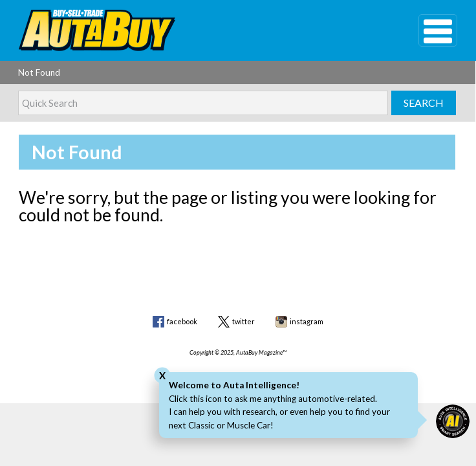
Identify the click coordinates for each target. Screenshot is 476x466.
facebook (182, 321)
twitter (243, 321)
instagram (307, 321)
